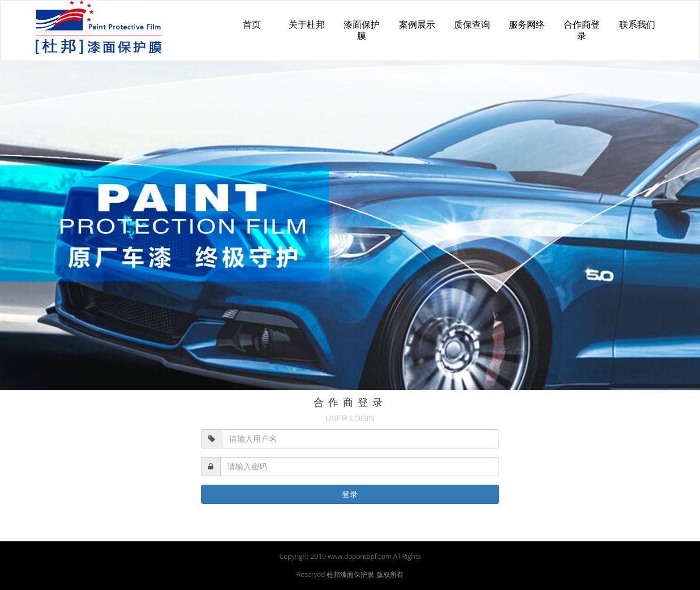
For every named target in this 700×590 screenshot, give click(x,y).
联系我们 (637, 25)
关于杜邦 (307, 25)
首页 (252, 25)
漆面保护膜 (362, 30)
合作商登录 (582, 30)
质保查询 (472, 25)
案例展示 (417, 25)
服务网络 (527, 25)
